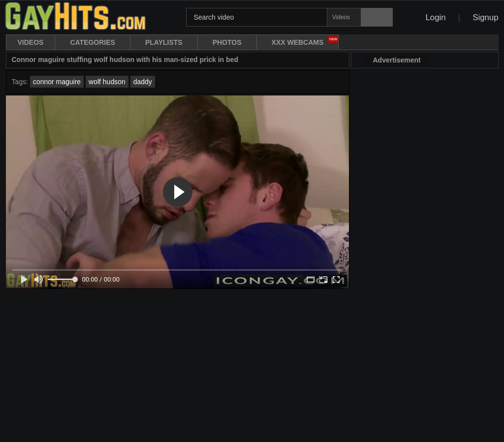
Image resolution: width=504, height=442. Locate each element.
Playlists (164, 42)
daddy (143, 82)
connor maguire (57, 82)
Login (435, 17)
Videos (31, 42)
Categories (93, 42)
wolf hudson (107, 82)
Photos (227, 42)
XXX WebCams (305, 41)
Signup (485, 17)
